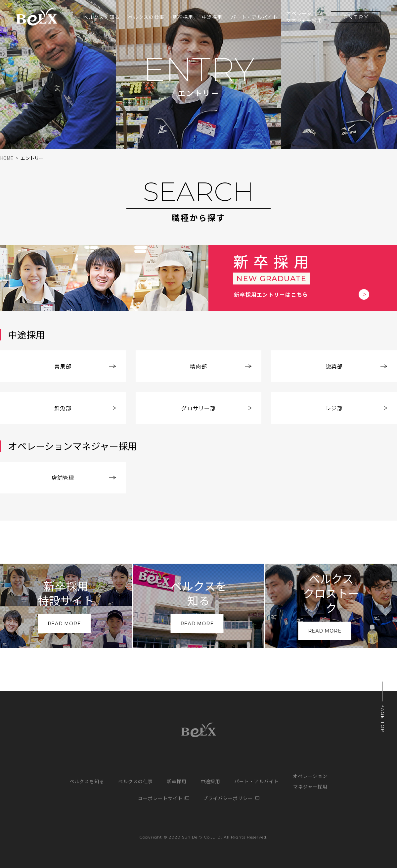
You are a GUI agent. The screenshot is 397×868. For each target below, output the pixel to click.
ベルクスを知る (102, 17)
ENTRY (356, 17)
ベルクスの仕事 (146, 17)
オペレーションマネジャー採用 (304, 17)
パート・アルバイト (254, 17)
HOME (7, 158)
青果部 (63, 366)
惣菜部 (334, 366)
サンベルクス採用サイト (37, 17)
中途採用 (212, 17)
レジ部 (334, 408)
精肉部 (198, 366)
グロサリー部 (198, 408)
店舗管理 (63, 478)
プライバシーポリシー (228, 798)
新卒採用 (177, 781)
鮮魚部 (63, 408)
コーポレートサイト (160, 798)
